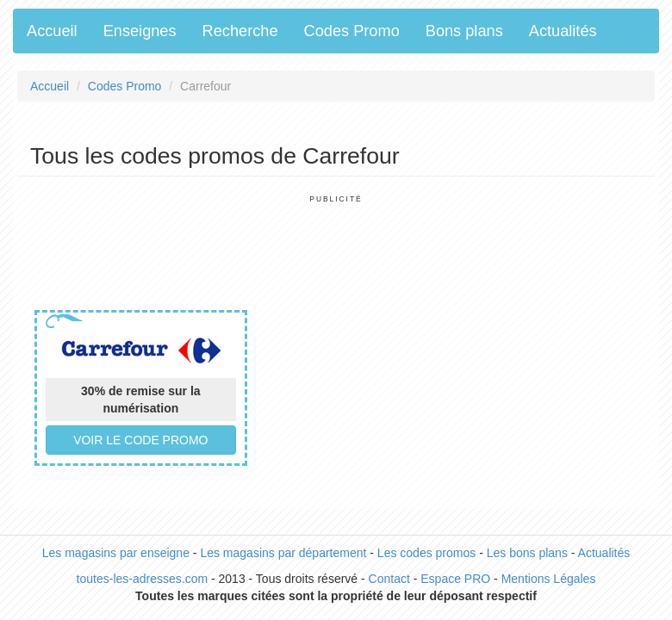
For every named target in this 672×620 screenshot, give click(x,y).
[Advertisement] (344, 243)
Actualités (563, 31)
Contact (389, 579)
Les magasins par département (283, 553)
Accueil (52, 31)
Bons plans (464, 31)
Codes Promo (352, 31)
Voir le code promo (140, 440)
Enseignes (140, 31)
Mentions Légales (549, 579)
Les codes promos (426, 553)
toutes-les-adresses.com (143, 579)
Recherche (240, 31)
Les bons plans (527, 553)
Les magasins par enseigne (116, 553)
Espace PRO (455, 579)
